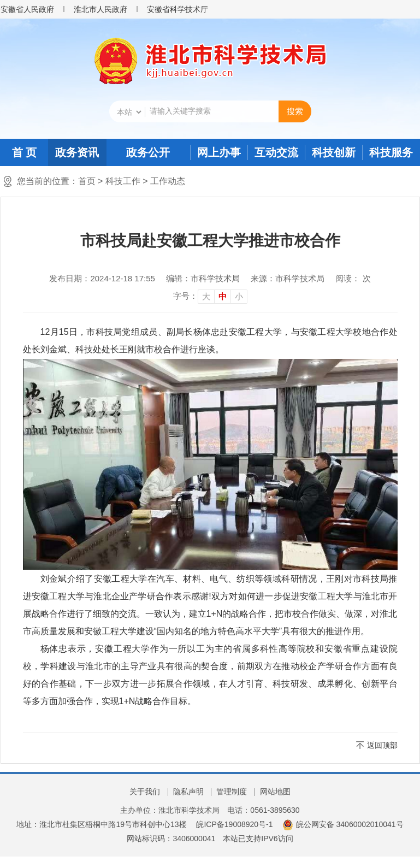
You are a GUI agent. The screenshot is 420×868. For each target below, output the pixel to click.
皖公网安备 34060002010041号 (343, 824)
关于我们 (145, 792)
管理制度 (232, 792)
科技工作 (123, 181)
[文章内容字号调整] (210, 296)
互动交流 (276, 152)
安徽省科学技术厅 (178, 9)
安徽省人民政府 (27, 9)
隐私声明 (188, 792)
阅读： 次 (353, 278)
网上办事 (219, 152)
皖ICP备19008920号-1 (234, 824)
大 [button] (206, 296)
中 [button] (223, 296)
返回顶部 (382, 745)
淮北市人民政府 (100, 9)
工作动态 (168, 181)
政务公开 (148, 152)
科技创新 (334, 152)
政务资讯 (77, 152)
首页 (87, 181)
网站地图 (275, 792)
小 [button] (239, 296)
